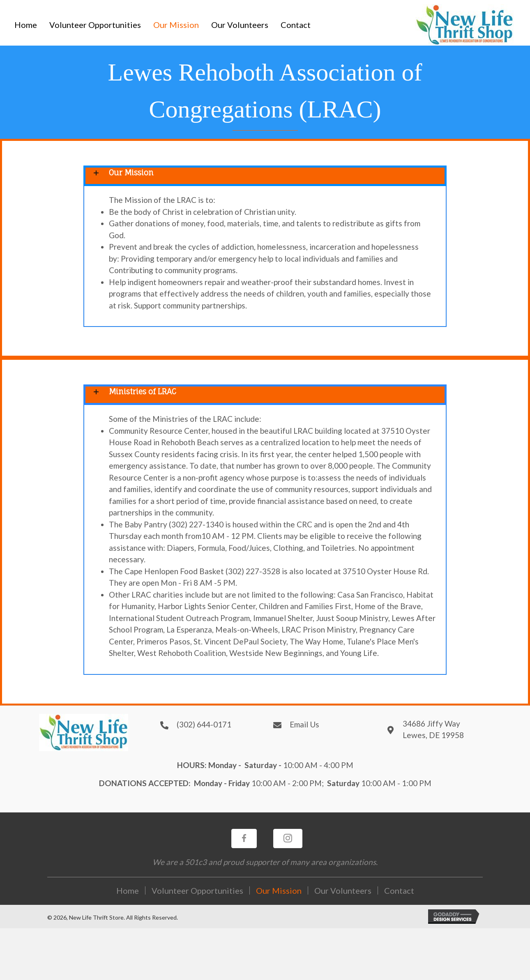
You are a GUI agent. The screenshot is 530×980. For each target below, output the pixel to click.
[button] (244, 839)
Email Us (304, 724)
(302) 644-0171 (204, 724)
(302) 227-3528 (253, 571)
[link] (26, 25)
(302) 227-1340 (196, 524)
